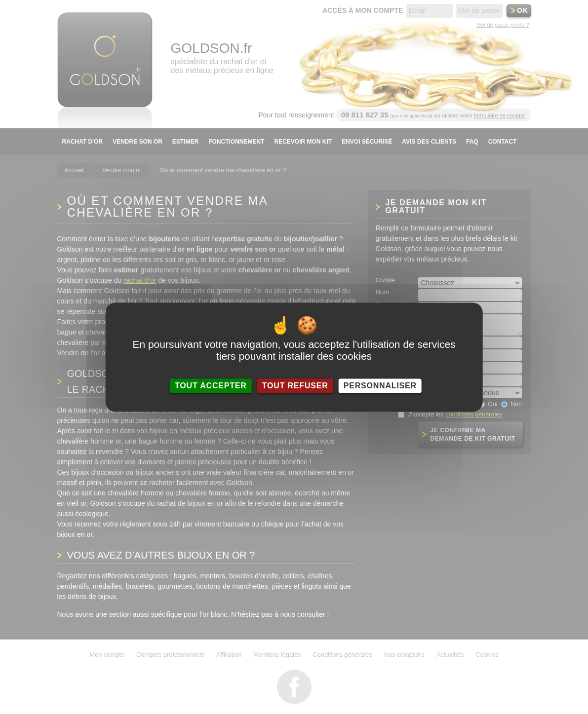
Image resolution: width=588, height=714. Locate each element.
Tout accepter (211, 386)
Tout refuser (295, 386)
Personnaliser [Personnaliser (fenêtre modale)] (380, 386)
